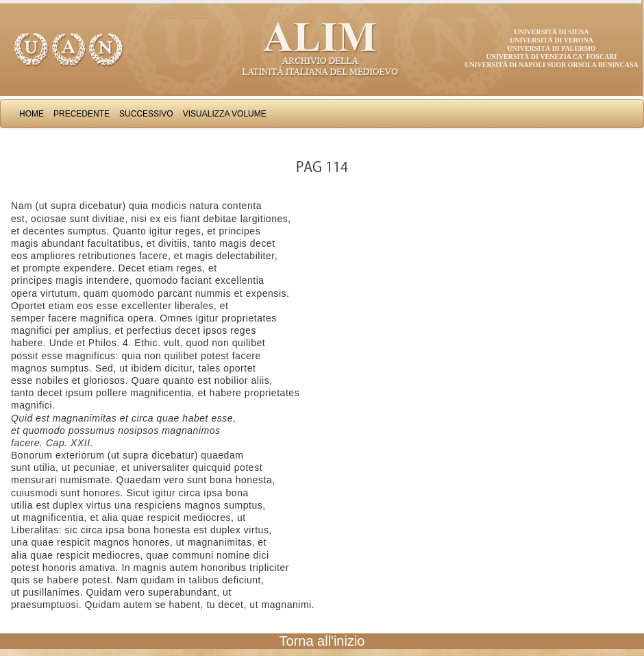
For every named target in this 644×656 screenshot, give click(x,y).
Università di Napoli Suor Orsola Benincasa (552, 65)
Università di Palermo (551, 48)
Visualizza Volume (225, 114)
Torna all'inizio (322, 641)
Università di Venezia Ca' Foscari (552, 57)
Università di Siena (551, 32)
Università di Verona (552, 40)
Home (32, 114)
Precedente (82, 114)
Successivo (146, 114)
